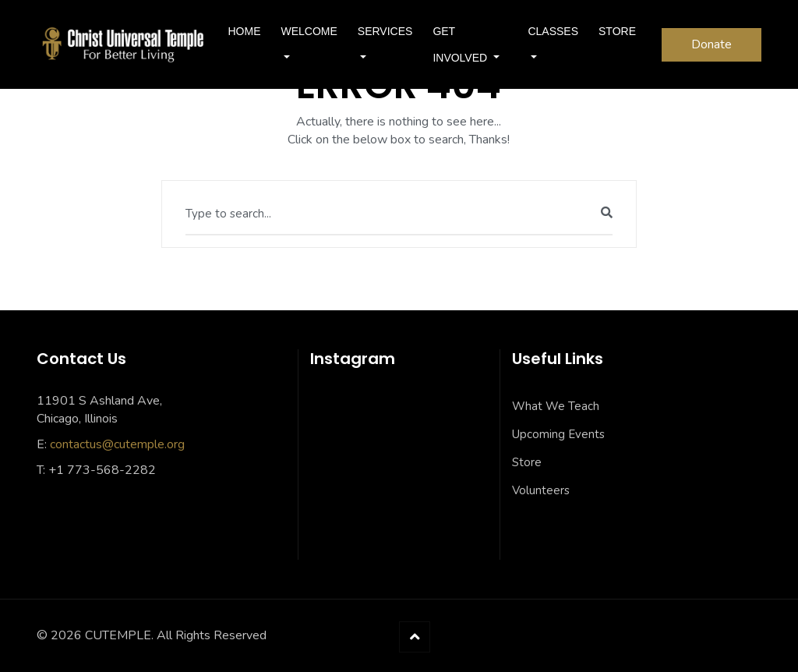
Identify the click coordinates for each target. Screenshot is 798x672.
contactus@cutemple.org (117, 444)
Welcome (309, 31)
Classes (553, 31)
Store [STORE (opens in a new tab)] (617, 31)
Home (244, 31)
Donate (711, 44)
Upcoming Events (558, 434)
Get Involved (461, 44)
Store (527, 462)
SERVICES (385, 31)
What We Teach (556, 406)
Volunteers (541, 490)
